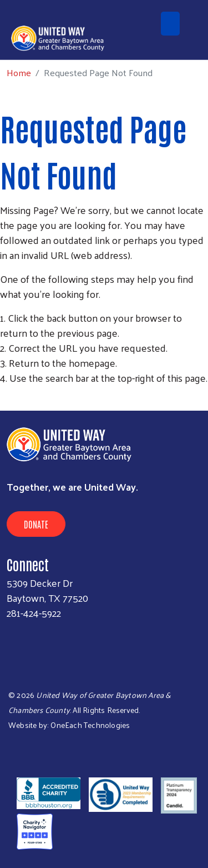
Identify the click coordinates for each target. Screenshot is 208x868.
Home (19, 73)
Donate (36, 524)
